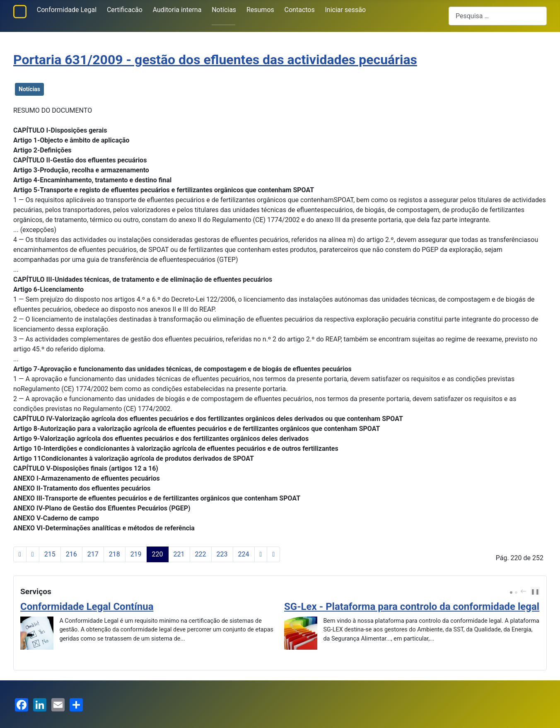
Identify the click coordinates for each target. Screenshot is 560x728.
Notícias (224, 10)
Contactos (300, 10)
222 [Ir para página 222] (201, 554)
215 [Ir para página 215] (50, 554)
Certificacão (125, 10)
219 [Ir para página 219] (136, 554)
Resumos (260, 10)
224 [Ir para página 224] (244, 554)
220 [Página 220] (158, 554)
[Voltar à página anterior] (33, 554)
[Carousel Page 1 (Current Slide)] (511, 593)
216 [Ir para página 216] (71, 554)
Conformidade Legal (67, 10)
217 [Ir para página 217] (93, 554)
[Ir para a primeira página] (20, 554)
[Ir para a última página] (273, 554)
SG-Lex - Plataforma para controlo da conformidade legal (412, 607)
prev (524, 591)
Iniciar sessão (346, 10)
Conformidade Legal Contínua (87, 607)
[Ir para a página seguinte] (261, 554)
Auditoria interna (177, 10)
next (531, 591)
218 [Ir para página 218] (115, 554)
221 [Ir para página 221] (179, 554)
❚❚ (535, 591)
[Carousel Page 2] (516, 593)
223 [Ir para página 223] (222, 554)
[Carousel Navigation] (526, 592)
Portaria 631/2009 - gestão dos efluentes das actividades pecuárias (215, 60)
